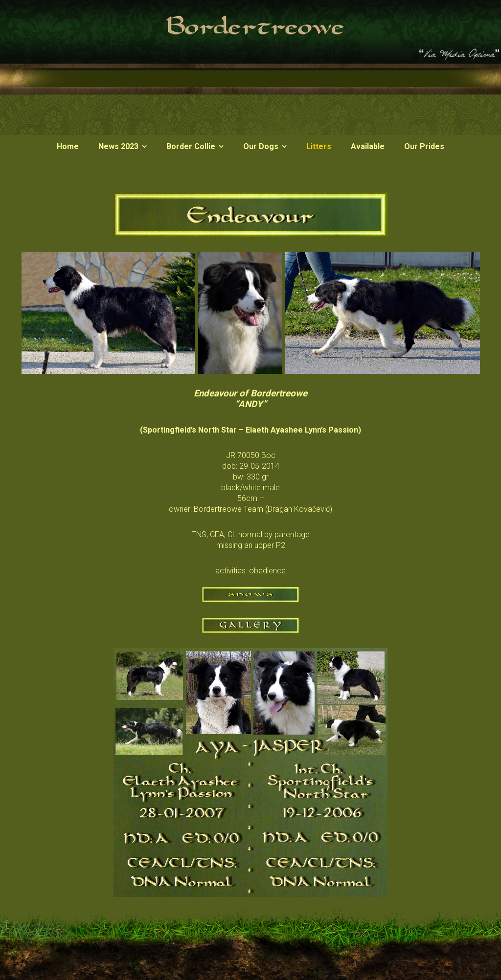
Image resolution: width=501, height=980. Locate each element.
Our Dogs (261, 146)
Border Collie (191, 146)
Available (368, 146)
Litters (319, 146)
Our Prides (424, 146)
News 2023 (118, 146)
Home (68, 146)
